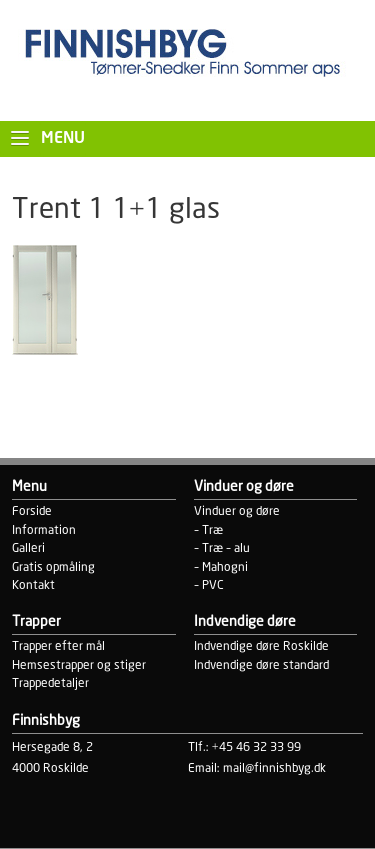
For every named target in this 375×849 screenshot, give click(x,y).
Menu (63, 138)
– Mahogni (221, 567)
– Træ (208, 530)
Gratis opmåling (53, 567)
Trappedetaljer (50, 683)
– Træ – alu (222, 548)
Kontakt (33, 585)
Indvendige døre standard (261, 665)
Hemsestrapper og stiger (79, 665)
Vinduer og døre (237, 511)
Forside (32, 511)
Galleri (28, 548)
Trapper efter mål (58, 646)
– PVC (209, 585)
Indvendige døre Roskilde (261, 646)
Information (44, 530)
